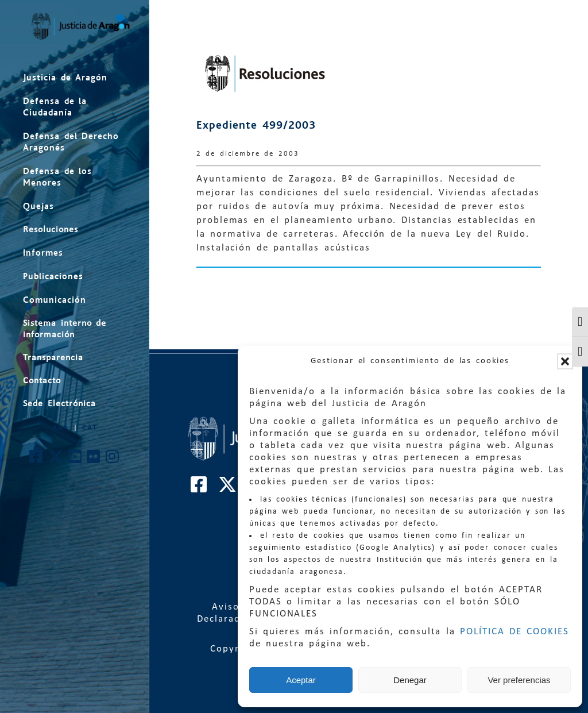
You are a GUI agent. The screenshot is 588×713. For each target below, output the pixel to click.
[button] (565, 361)
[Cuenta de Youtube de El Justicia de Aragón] (76, 460)
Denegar (410, 680)
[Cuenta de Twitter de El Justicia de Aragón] (56, 460)
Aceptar (301, 680)
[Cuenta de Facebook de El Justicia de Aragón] (36, 460)
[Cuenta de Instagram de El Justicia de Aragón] (113, 460)
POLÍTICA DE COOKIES (514, 632)
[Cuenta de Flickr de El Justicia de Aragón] (94, 460)
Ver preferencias (519, 680)
